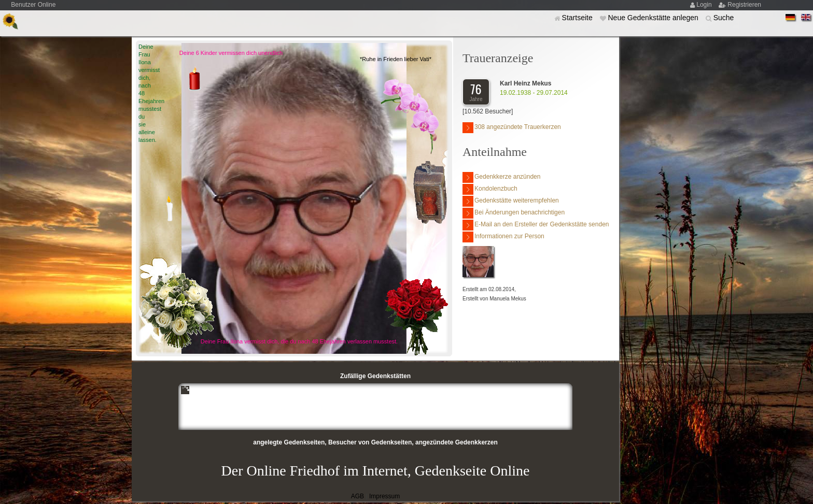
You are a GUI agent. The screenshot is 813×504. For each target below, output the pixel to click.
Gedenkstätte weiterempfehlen (511, 201)
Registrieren (744, 5)
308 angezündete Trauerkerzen (512, 128)
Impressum (384, 496)
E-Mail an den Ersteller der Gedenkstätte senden (536, 225)
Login (705, 5)
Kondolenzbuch (490, 189)
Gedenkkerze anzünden (501, 177)
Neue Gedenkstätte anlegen (654, 18)
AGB (358, 496)
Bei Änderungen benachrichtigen (514, 213)
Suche (724, 18)
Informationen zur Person (503, 237)
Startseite (578, 18)
